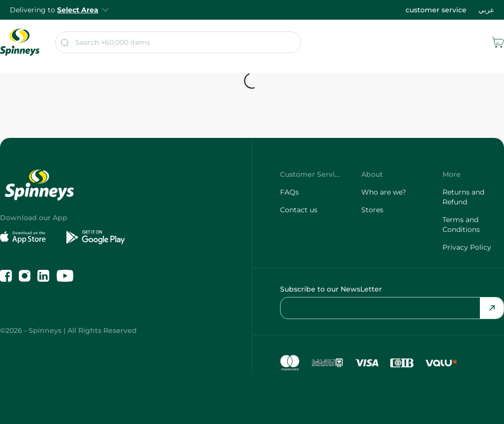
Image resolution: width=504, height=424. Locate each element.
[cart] (498, 42)
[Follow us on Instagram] (25, 276)
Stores (372, 210)
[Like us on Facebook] (6, 276)
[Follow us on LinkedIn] (43, 276)
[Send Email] (492, 308)
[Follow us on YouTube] (65, 276)
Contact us (299, 210)
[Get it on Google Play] (96, 237)
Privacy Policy (467, 247)
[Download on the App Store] (29, 237)
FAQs (289, 192)
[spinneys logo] (20, 42)
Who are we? (384, 192)
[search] (178, 42)
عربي (486, 10)
